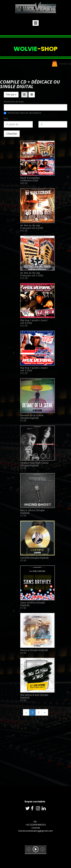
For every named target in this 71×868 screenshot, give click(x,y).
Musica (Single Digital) (34, 650)
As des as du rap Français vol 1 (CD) (32, 274)
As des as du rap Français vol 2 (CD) (32, 227)
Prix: (6, 119)
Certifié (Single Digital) (34, 558)
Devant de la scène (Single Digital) (32, 417)
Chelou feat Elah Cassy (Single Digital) (34, 464)
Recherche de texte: (14, 102)
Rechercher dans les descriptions (22, 113)
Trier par (11, 95)
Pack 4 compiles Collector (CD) (30, 179)
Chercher (12, 134)
